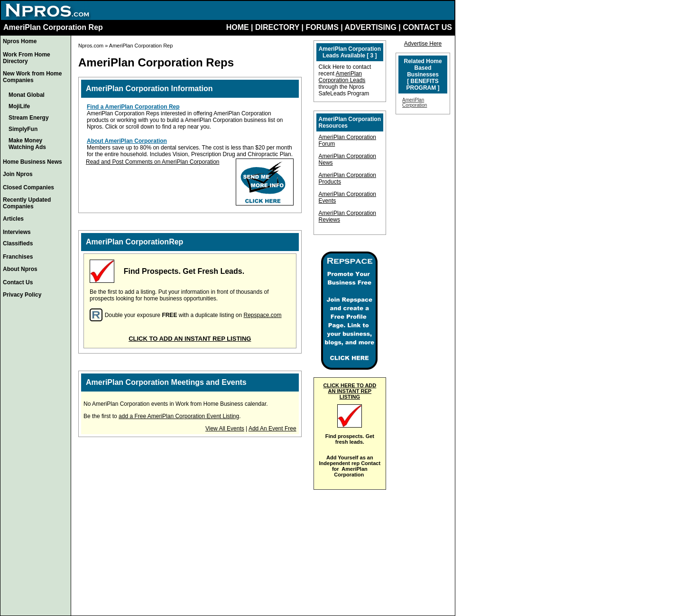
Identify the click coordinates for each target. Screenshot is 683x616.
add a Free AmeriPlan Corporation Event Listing (179, 416)
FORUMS (322, 27)
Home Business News (32, 162)
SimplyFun (23, 129)
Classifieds (18, 243)
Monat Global (27, 95)
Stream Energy (29, 118)
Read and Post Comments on (124, 162)
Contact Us (18, 282)
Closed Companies (28, 187)
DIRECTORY (277, 27)
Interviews (17, 232)
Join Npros (18, 174)
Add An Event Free (272, 429)
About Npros (20, 269)
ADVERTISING (371, 27)
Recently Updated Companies (27, 203)
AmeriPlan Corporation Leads (342, 77)
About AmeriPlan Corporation (127, 141)
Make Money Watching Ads (27, 144)
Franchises (18, 257)
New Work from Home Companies (32, 77)
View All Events (225, 429)
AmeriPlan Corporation (190, 162)
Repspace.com (262, 315)
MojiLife (19, 106)
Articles (13, 219)
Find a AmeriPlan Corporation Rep (133, 107)
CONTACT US (427, 27)
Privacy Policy (22, 295)
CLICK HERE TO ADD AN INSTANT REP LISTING (350, 391)
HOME (238, 27)
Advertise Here (423, 44)
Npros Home (20, 41)
